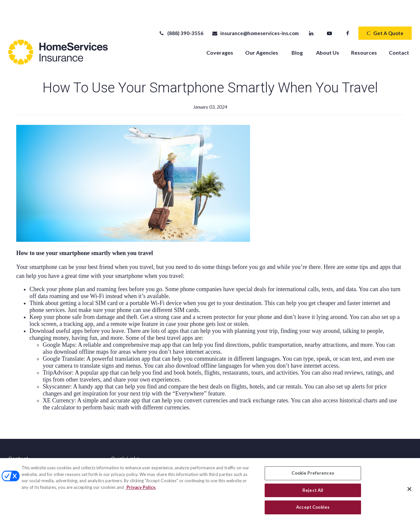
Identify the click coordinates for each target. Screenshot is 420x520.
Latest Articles (126, 450)
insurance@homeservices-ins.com (255, 13)
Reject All (313, 492)
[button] (220, 32)
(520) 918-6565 (40, 451)
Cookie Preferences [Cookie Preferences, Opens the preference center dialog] (313, 475)
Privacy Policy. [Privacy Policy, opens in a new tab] (141, 489)
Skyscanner (56, 367)
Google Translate (63, 339)
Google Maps (59, 325)
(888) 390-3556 (181, 13)
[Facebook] (348, 13)
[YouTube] (329, 13)
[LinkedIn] (311, 13)
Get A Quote (385, 13)
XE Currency (58, 381)
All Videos (121, 458)
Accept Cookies (313, 509)
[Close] (409, 491)
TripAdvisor (57, 353)
